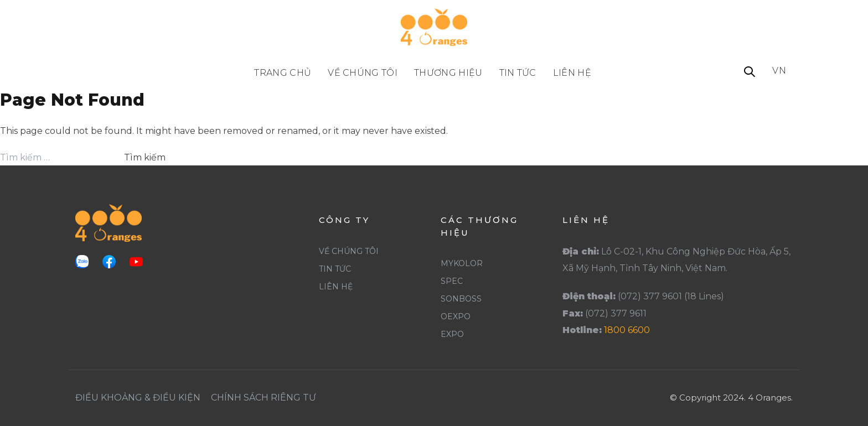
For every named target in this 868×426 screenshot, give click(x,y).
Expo (452, 334)
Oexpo (456, 316)
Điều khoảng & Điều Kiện (138, 398)
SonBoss (461, 299)
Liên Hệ (336, 287)
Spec (452, 281)
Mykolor (462, 263)
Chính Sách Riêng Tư (263, 398)
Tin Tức (335, 269)
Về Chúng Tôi (349, 251)
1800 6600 (627, 330)
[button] (750, 72)
